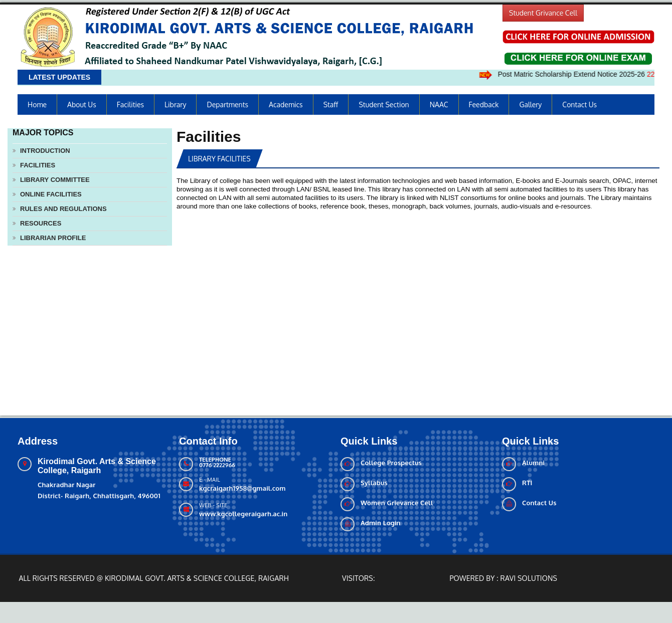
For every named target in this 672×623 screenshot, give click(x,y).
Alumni (533, 463)
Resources (41, 223)
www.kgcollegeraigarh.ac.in (243, 514)
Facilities (130, 105)
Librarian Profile (53, 238)
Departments (227, 105)
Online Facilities (51, 194)
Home (37, 105)
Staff (331, 105)
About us (82, 105)
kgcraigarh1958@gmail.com (242, 488)
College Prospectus (391, 463)
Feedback (484, 105)
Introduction (45, 151)
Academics (286, 105)
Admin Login (381, 523)
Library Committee (55, 180)
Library (175, 105)
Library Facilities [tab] (219, 159)
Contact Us (579, 105)
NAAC (439, 105)
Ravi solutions (529, 578)
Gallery (530, 105)
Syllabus (374, 483)
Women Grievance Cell (397, 503)
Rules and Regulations (63, 209)
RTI (527, 483)
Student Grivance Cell (543, 13)
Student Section (384, 105)
